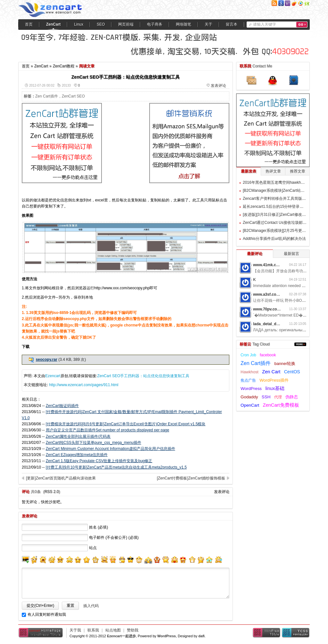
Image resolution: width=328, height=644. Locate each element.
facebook (268, 355)
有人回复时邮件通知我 (47, 614)
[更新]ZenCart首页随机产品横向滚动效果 (61, 478)
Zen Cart (271, 372)
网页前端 (126, 24)
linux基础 (275, 388)
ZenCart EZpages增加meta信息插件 (77, 455)
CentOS (292, 372)
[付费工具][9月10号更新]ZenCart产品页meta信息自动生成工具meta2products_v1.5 (116, 467)
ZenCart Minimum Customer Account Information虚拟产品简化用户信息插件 (111, 449)
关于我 (75, 630)
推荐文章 (298, 171)
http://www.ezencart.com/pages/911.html (84, 385)
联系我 (93, 630)
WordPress (251, 389)
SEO (101, 24)
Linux (79, 24)
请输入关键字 (265, 24)
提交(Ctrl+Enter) (40, 606)
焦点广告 (248, 380)
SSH (266, 397)
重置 (70, 606)
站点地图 (113, 630)
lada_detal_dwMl (268, 324)
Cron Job (248, 355)
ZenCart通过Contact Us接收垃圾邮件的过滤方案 (284, 223)
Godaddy (249, 397)
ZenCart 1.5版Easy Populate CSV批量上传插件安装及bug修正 (99, 461)
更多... (300, 344)
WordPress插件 (274, 380)
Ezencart (53, 376)
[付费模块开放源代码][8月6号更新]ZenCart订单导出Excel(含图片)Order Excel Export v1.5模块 (126, 424)
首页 (29, 24)
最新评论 (255, 254)
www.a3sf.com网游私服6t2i (277, 294)
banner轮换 (285, 364)
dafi (201, 636)
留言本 (232, 24)
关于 (209, 24)
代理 (278, 397)
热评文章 (273, 171)
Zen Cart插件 (47, 96)
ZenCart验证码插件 (62, 406)
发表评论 (218, 86)
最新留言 (291, 254)
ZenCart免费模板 (281, 405)
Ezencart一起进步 (121, 636)
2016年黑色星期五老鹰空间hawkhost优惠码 (280, 182)
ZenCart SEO (73, 96)
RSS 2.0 (52, 492)
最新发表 (249, 171)
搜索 (302, 25)
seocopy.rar (47, 360)
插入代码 (91, 606)
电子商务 (155, 24)
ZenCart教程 (64, 66)
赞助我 (133, 630)
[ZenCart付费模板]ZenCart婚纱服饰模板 (191, 478)
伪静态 (292, 397)
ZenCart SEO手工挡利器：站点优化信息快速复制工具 (143, 376)
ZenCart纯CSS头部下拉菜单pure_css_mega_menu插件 (94, 443)
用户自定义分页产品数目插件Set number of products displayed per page (107, 430)
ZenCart (53, 24)
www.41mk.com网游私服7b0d (280, 265)
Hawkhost (250, 372)
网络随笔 (184, 24)
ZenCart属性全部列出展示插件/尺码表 (78, 436)
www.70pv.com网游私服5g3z (279, 309)
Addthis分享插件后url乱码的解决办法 (274, 239)
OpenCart (250, 405)
